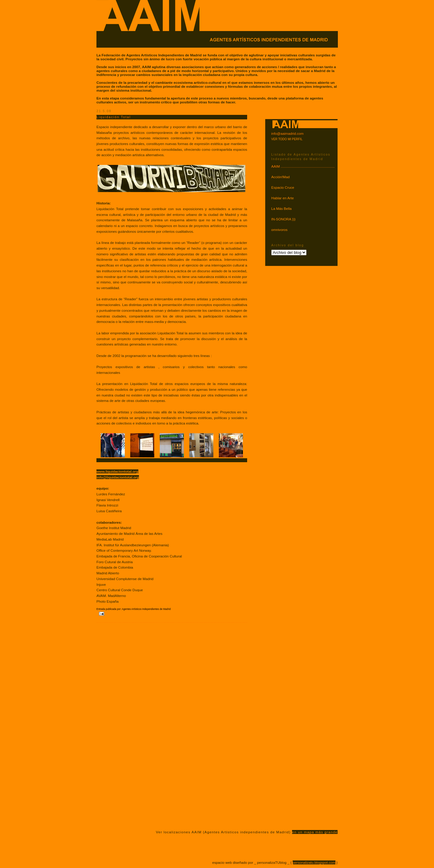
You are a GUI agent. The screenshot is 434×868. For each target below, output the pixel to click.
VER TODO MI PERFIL (287, 139)
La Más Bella (281, 208)
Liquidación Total (114, 117)
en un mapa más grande (315, 832)
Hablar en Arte (283, 198)
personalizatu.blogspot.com (314, 862)
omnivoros (279, 230)
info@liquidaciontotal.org (118, 477)
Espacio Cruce (283, 187)
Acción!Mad (280, 177)
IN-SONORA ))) (283, 219)
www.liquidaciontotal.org (117, 471)
